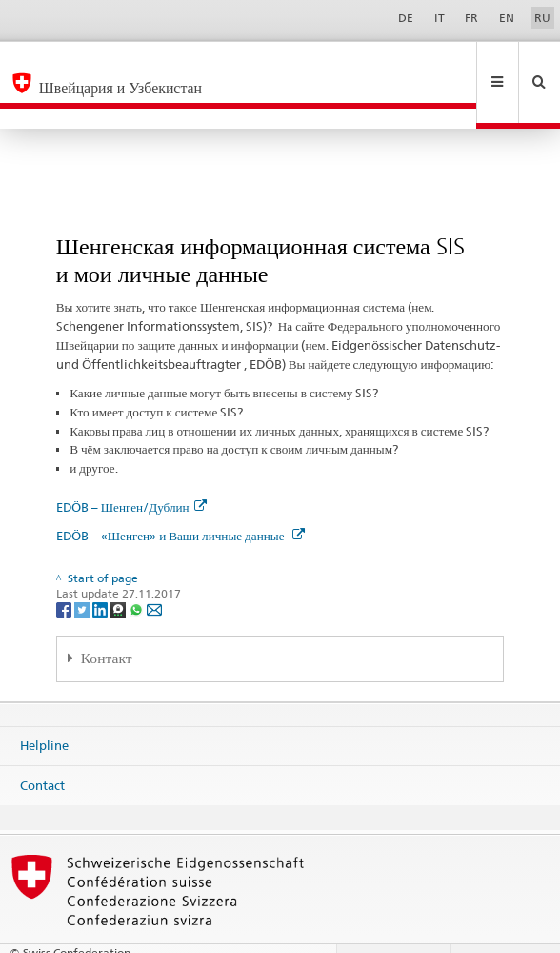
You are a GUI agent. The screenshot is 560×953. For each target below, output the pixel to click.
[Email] (154, 568)
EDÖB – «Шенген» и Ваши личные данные (180, 495)
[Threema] (120, 568)
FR (471, 18)
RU (542, 18)
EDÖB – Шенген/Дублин (131, 466)
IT (440, 18)
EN (507, 18)
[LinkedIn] (101, 568)
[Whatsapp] (138, 568)
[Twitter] (83, 568)
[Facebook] (65, 568)
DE (406, 18)
